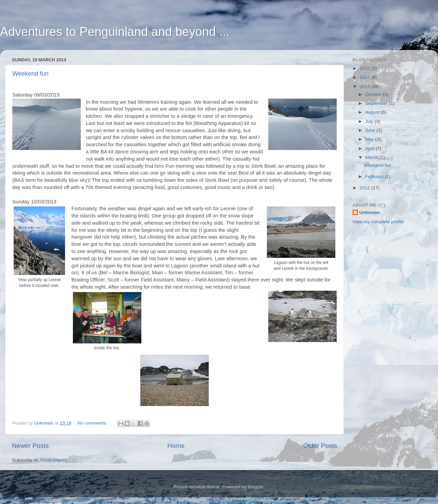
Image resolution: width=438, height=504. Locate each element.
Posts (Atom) (54, 460)
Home (176, 446)
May (370, 139)
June (371, 130)
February (375, 177)
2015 (365, 68)
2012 (365, 188)
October (374, 94)
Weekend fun (30, 74)
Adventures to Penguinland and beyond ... (115, 32)
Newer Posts (30, 446)
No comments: (93, 423)
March (372, 157)
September (377, 103)
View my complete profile (378, 222)
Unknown (370, 212)
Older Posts (320, 446)
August (373, 112)
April (370, 148)
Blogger (256, 487)
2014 (365, 77)
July (370, 121)
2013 (365, 86)
